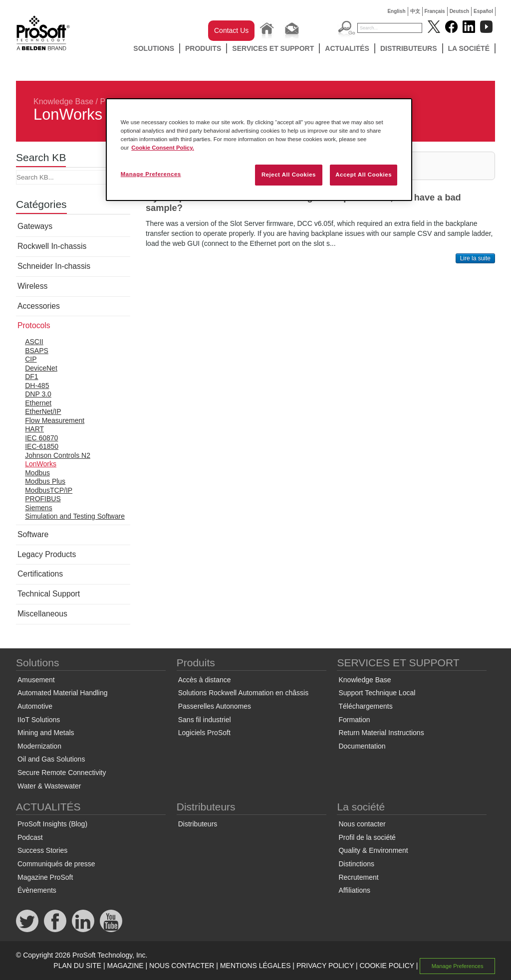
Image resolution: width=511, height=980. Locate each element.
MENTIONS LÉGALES (255, 966)
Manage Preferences (458, 966)
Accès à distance (205, 680)
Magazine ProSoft (45, 877)
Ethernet (38, 403)
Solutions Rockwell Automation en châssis (243, 693)
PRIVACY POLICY (325, 966)
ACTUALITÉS (347, 48)
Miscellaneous (42, 614)
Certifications (40, 574)
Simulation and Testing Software (75, 516)
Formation (354, 720)
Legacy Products (47, 554)
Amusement (36, 680)
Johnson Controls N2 (58, 455)
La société (469, 48)
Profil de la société (367, 837)
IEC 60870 (41, 438)
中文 (415, 11)
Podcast (30, 837)
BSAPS (37, 351)
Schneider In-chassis (54, 266)
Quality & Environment (373, 850)
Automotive (35, 706)
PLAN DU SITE (77, 966)
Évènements (37, 890)
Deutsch (459, 11)
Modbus (37, 473)
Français (435, 11)
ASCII (34, 342)
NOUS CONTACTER (182, 966)
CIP (31, 359)
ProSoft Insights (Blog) (52, 824)
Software (33, 534)
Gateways (35, 226)
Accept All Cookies (364, 175)
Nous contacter (362, 824)
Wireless (32, 286)
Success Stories (42, 850)
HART (34, 429)
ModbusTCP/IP (49, 490)
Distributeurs (409, 48)
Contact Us (231, 30)
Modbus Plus (45, 481)
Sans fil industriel (205, 720)
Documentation (362, 746)
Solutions (154, 48)
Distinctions (356, 864)
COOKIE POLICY (386, 966)
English (396, 11)
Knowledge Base (63, 101)
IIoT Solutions (39, 720)
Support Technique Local (377, 693)
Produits (203, 48)
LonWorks (41, 464)
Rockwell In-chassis (52, 246)
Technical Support (49, 594)
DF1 (31, 377)
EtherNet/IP (43, 411)
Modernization (39, 746)
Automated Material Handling (63, 693)
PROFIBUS (43, 499)
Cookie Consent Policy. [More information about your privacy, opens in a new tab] (163, 148)
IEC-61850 (42, 446)
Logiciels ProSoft (204, 733)
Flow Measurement (55, 420)
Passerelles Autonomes (215, 706)
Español (483, 11)
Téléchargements (365, 706)
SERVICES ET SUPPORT (273, 48)
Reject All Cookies (289, 175)
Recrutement (358, 877)
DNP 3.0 (38, 394)
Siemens (38, 508)
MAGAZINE (125, 966)
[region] (259, 150)
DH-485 (37, 386)
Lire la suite (475, 258)
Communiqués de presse (56, 864)
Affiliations (354, 890)
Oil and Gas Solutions (51, 759)
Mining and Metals (46, 733)
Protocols (34, 325)
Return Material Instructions (381, 733)
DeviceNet (41, 368)
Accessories (39, 306)
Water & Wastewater (49, 786)
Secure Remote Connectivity (62, 773)
